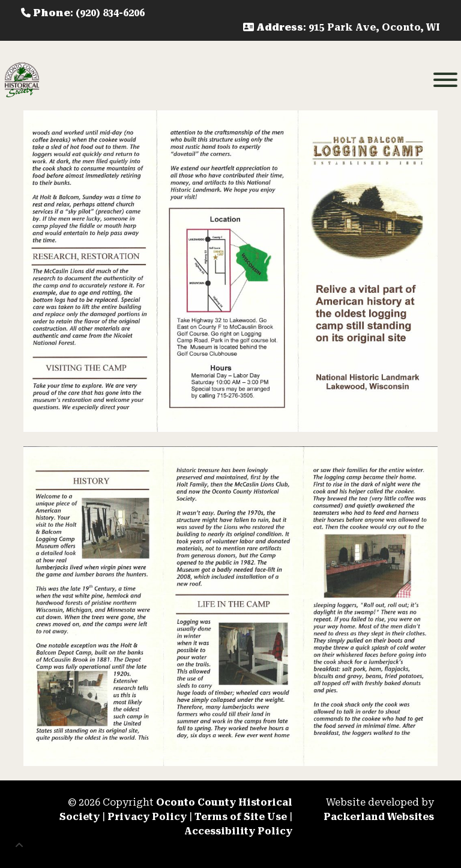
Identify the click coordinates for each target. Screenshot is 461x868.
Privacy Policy (147, 817)
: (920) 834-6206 (83, 13)
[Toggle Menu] (445, 80)
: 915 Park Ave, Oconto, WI (342, 27)
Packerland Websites (379, 817)
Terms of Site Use (241, 817)
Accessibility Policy (238, 831)
